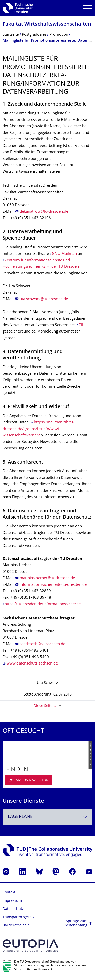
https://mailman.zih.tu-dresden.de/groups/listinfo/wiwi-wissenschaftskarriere (38, 429)
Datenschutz (13, 909)
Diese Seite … (45, 706)
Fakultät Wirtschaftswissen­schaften (47, 25)
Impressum (12, 901)
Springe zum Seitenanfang (76, 923)
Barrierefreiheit (16, 926)
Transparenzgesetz (19, 917)
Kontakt (9, 892)
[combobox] (48, 817)
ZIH (82, 325)
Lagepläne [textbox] (20, 817)
